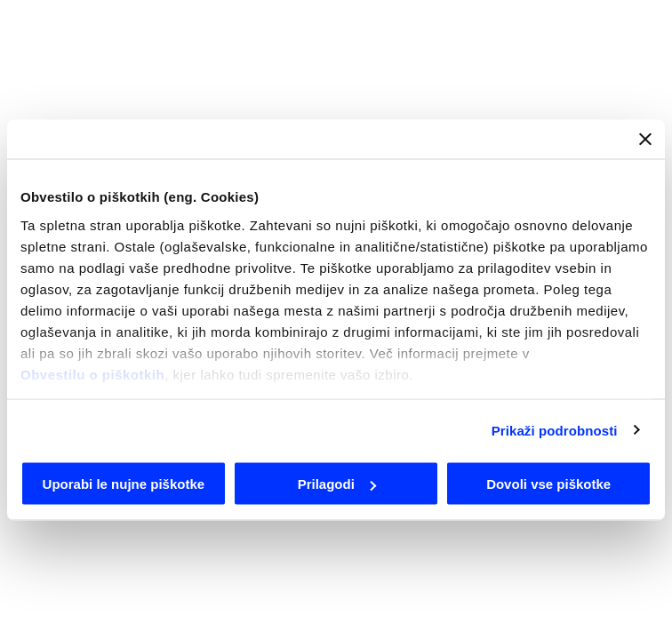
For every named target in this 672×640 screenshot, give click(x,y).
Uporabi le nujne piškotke (124, 484)
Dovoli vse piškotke (548, 484)
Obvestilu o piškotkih (92, 374)
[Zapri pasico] (645, 140)
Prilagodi (337, 484)
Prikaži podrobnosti (555, 430)
